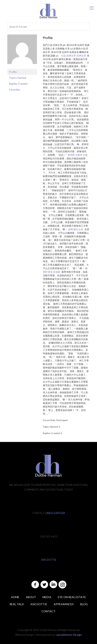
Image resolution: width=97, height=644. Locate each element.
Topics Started (18, 78)
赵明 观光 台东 (76, 229)
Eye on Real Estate (72, 597)
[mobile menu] (92, 8)
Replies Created (18, 84)
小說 (63, 56)
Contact (48, 611)
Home (15, 597)
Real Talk (17, 604)
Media (47, 597)
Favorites (15, 90)
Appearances (64, 604)
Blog (84, 604)
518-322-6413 (49, 536)
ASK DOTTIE (49, 560)
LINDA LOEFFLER (55, 513)
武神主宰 (71, 56)
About (31, 597)
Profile (13, 72)
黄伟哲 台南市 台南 (78, 155)
